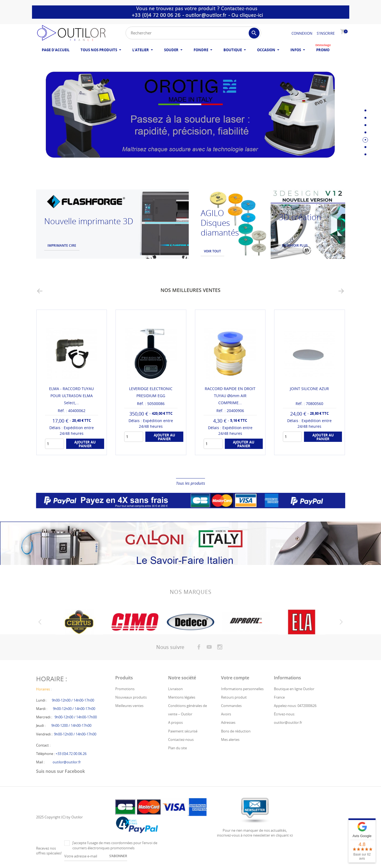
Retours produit (234, 697)
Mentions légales (182, 697)
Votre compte (235, 678)
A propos (175, 722)
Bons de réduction (236, 731)
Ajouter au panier (85, 444)
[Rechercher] (193, 33)
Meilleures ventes (129, 706)
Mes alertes (230, 740)
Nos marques (191, 597)
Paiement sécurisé (183, 731)
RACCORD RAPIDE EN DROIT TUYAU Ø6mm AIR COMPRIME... (230, 396)
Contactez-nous (181, 740)
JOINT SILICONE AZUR (309, 389)
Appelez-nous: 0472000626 (295, 706)
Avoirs (226, 714)
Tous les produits (190, 483)
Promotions (125, 689)
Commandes (231, 706)
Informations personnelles (242, 689)
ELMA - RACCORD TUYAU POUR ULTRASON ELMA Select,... (71, 396)
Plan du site (177, 748)
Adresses (228, 722)
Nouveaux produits (131, 697)
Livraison (175, 689)
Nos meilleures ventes (190, 290)
